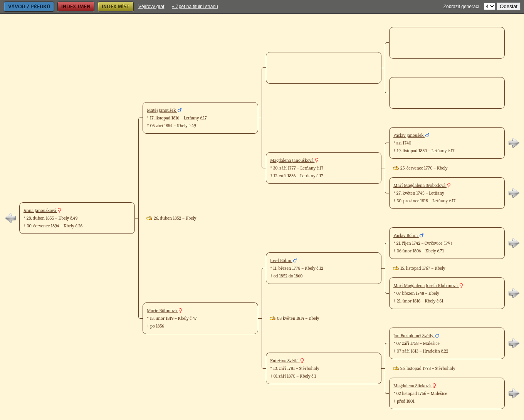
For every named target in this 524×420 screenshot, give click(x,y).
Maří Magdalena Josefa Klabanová (426, 286)
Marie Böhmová (162, 311)
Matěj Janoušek (162, 110)
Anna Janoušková (40, 210)
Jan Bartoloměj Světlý (414, 336)
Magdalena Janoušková (292, 160)
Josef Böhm (281, 260)
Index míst (116, 7)
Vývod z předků (29, 7)
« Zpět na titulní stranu (195, 7)
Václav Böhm (406, 235)
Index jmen (76, 7)
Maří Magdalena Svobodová (420, 185)
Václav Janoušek (409, 135)
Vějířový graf (151, 7)
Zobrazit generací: (462, 7)
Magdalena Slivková (413, 386)
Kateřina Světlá (285, 361)
